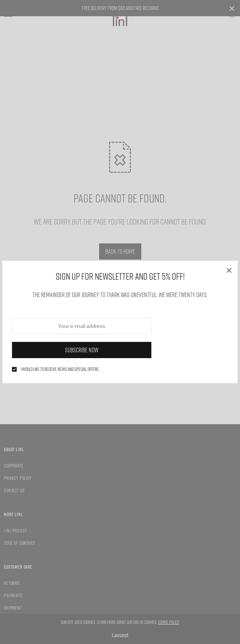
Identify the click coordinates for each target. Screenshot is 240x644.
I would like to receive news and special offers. (60, 369)
